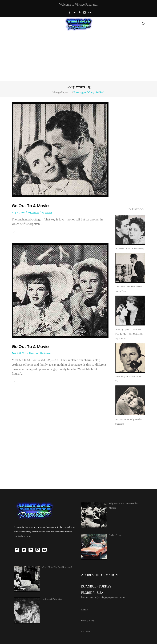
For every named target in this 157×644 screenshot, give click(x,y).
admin (48, 212)
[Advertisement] (78, 55)
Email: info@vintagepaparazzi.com (103, 597)
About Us (86, 631)
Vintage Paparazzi (62, 92)
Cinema (35, 212)
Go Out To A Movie (30, 206)
